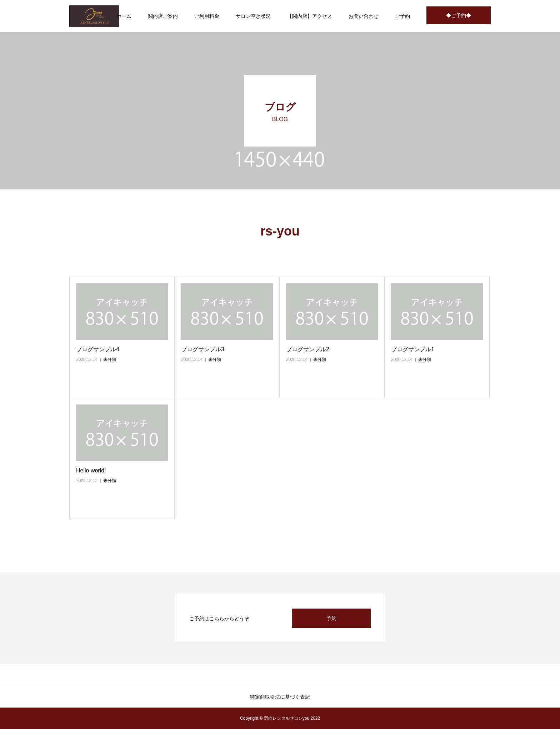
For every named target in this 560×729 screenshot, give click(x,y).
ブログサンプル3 (203, 349)
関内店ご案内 (163, 16)
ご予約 (402, 16)
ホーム (124, 16)
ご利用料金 (207, 16)
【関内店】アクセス (310, 16)
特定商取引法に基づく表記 (280, 697)
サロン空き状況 (253, 16)
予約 (331, 618)
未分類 (110, 359)
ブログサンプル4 (98, 349)
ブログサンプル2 (308, 349)
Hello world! (91, 470)
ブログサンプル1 (413, 349)
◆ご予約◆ (459, 15)
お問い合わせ (364, 16)
